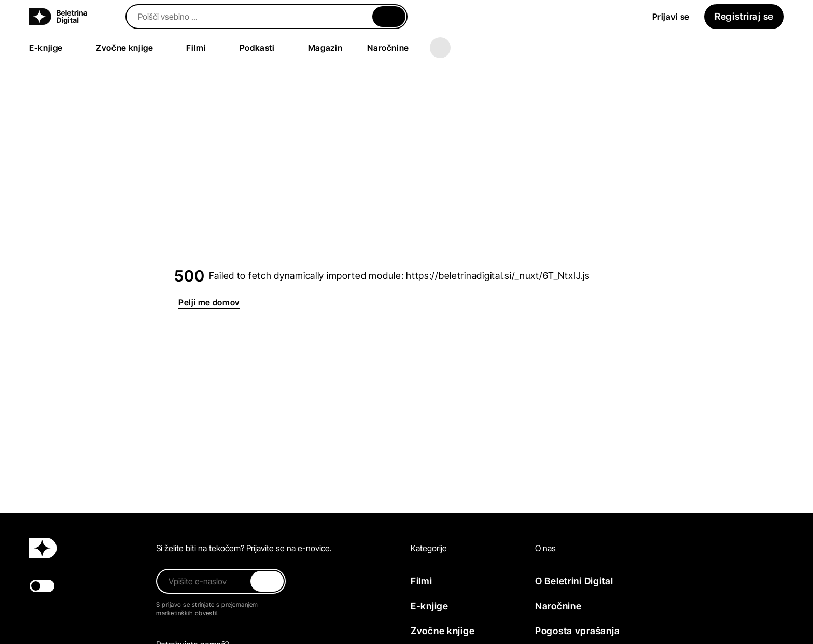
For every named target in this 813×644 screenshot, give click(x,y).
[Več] (440, 48)
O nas (545, 548)
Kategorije (429, 548)
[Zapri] (389, 17)
